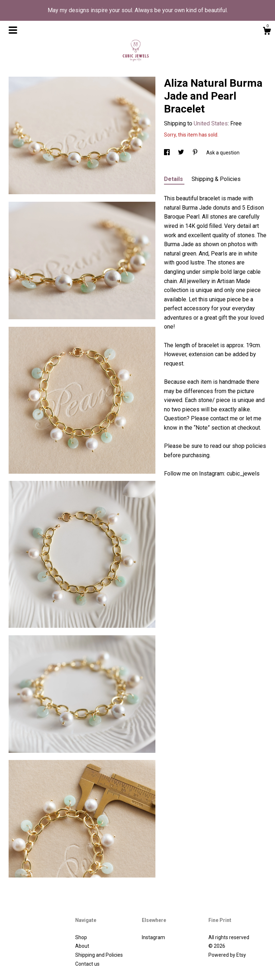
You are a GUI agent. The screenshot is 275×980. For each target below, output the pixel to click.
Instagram (153, 937)
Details (174, 179)
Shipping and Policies (99, 955)
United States (211, 123)
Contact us (87, 964)
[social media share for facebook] (167, 153)
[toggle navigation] (13, 30)
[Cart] (267, 32)
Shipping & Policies (216, 179)
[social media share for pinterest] (196, 153)
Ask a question (223, 153)
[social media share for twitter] (182, 153)
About (82, 946)
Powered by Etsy (227, 955)
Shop (81, 937)
